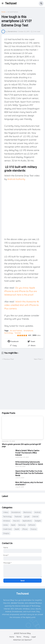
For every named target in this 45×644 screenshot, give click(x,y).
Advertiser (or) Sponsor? (22, 640)
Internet (35, 516)
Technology (7, 516)
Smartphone (28, 331)
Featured (18, 516)
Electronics (27, 512)
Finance (33, 529)
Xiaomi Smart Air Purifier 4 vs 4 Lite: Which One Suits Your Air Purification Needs (29, 473)
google (27, 516)
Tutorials (18, 333)
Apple (13, 525)
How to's (16, 521)
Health (17, 529)
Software (32, 525)
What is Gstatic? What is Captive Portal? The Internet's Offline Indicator (27, 453)
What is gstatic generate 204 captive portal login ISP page (21, 445)
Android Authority (16, 179)
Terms (19, 637)
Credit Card (7, 529)
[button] (3, 3)
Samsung (22, 525)
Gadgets (38, 521)
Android (37, 512)
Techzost (11, 3)
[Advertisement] (22, 385)
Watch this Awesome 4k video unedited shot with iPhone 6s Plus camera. (22, 305)
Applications (27, 521)
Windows (7, 521)
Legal (34, 637)
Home (3, 12)
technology (9, 333)
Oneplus (6, 533)
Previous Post (9, 359)
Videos (6, 512)
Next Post (38, 359)
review (6, 525)
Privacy (26, 637)
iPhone (25, 529)
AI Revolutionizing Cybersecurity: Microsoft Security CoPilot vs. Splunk (29, 463)
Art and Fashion (13, 12)
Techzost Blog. (25, 633)
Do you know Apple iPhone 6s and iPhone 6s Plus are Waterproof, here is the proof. (21, 291)
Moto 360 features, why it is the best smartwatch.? (29, 484)
